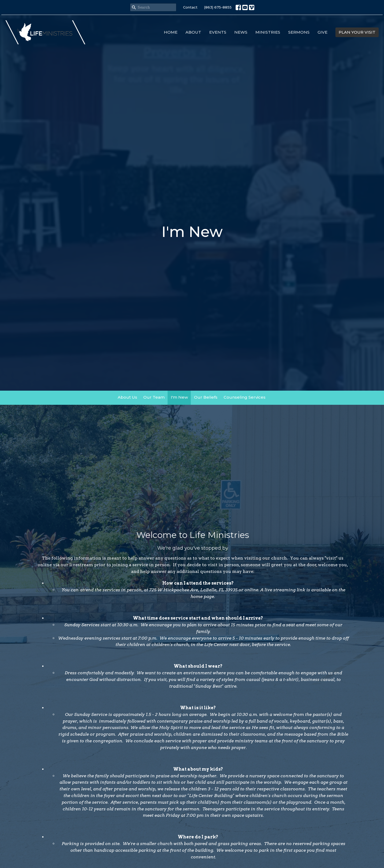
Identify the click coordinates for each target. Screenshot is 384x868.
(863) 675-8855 (218, 7)
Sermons (299, 32)
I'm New (179, 397)
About (193, 32)
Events (218, 32)
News (241, 32)
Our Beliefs (206, 397)
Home (171, 32)
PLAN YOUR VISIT (357, 32)
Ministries (268, 32)
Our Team (154, 397)
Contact (190, 7)
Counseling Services (245, 397)
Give (322, 32)
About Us (127, 397)
